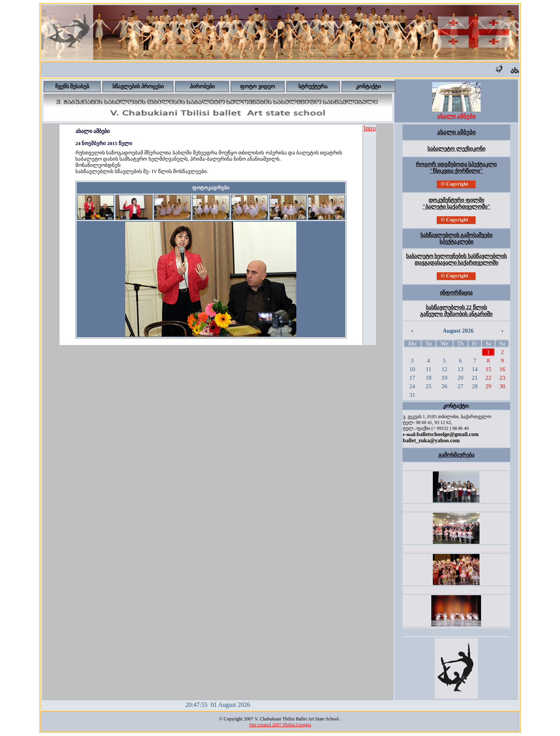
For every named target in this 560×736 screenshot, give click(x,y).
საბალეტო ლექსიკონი (456, 149)
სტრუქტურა (313, 87)
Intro (370, 128)
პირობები (202, 87)
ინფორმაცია (456, 293)
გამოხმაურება (456, 455)
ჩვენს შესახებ (72, 87)
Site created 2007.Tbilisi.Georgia (280, 725)
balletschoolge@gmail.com (448, 434)
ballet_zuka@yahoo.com (431, 441)
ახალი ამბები (457, 132)
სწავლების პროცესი (138, 87)
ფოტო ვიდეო (257, 87)
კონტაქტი (368, 87)
